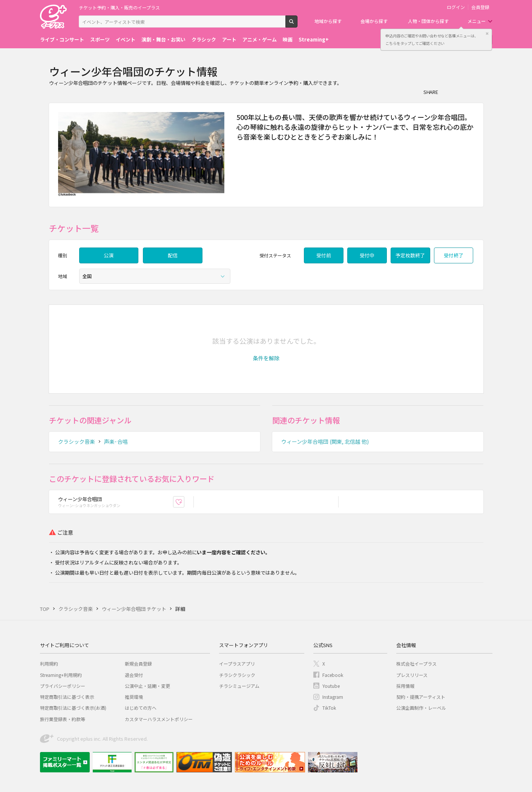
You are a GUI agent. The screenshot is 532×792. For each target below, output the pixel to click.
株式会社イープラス (416, 664)
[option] (141, 155)
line (478, 92)
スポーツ (100, 39)
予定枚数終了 (410, 255)
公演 (109, 255)
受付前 (324, 255)
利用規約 (49, 664)
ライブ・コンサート (62, 39)
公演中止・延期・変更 (147, 686)
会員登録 (480, 7)
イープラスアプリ (237, 664)
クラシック (204, 39)
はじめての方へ (141, 708)
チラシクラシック (237, 675)
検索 (297, 25)
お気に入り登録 (184, 502)
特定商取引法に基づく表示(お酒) (73, 708)
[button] (266, 358)
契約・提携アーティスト (421, 697)
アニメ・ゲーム (260, 39)
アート (229, 39)
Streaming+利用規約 (61, 675)
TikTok (329, 708)
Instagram (333, 697)
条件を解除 (266, 358)
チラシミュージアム (239, 686)
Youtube (331, 686)
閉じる (487, 34)
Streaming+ (314, 39)
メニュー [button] (477, 21)
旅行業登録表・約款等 (63, 719)
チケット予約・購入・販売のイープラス (119, 7)
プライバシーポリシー (63, 686)
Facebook (333, 675)
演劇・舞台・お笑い (163, 39)
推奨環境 (134, 697)
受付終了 (454, 255)
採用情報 (405, 686)
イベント (126, 39)
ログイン (456, 7)
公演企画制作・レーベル (421, 708)
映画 (288, 39)
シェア (448, 92)
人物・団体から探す (428, 21)
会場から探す (374, 21)
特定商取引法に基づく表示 (67, 697)
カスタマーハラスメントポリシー (159, 719)
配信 (173, 255)
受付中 (367, 255)
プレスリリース (412, 675)
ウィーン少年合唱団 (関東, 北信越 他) (325, 441)
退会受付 (134, 675)
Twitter (463, 92)
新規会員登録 (138, 664)
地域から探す (328, 21)
